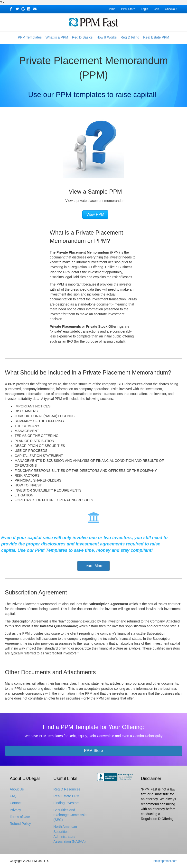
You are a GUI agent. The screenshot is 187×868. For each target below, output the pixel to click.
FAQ (13, 796)
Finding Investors (67, 803)
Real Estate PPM (156, 37)
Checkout (171, 9)
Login (145, 9)
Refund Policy (20, 824)
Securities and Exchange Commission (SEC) (71, 815)
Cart (156, 9)
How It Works (107, 37)
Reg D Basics (82, 37)
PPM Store (128, 9)
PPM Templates (30, 37)
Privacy (15, 810)
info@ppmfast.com (165, 861)
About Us (17, 789)
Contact (16, 803)
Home (112, 9)
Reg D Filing (130, 37)
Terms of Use (20, 817)
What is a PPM (57, 37)
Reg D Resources (67, 789)
